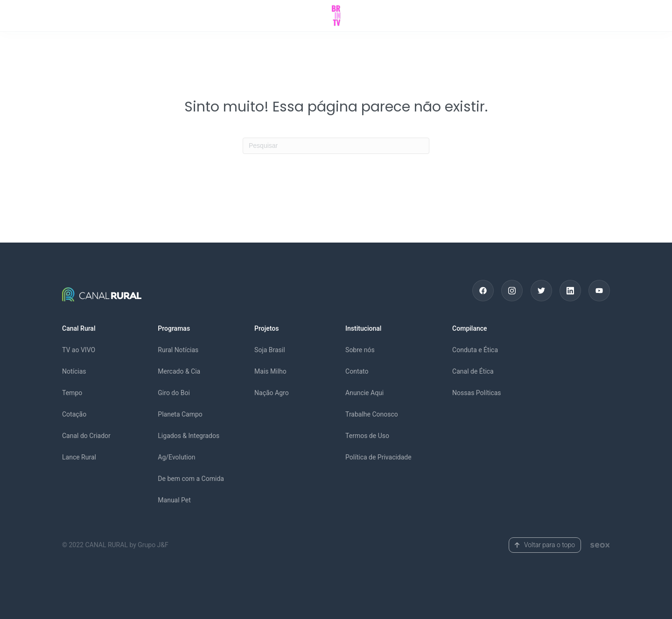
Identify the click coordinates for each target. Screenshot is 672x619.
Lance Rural (79, 457)
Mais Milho (270, 371)
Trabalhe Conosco (372, 414)
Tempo (72, 393)
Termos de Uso (367, 436)
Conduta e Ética (475, 350)
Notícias (74, 371)
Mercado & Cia (179, 371)
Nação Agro (272, 393)
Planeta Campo (180, 414)
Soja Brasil (270, 350)
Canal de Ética (473, 371)
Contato (357, 371)
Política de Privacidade (378, 457)
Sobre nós (360, 350)
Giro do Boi (174, 393)
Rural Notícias (178, 350)
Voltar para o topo (545, 545)
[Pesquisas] (336, 146)
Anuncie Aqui (364, 393)
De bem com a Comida (191, 479)
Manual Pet (174, 500)
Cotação (74, 414)
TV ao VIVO (79, 350)
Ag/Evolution (176, 457)
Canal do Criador (86, 436)
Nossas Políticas (477, 393)
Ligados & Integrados (189, 436)
